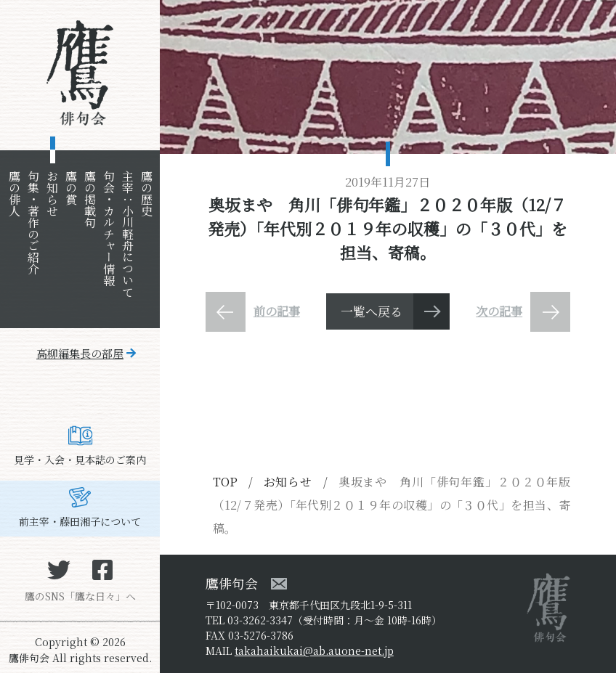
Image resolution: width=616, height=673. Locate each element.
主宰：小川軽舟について (127, 234)
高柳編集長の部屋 (80, 353)
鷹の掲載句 (90, 199)
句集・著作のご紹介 (33, 222)
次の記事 (499, 311)
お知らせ (52, 193)
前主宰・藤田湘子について (80, 521)
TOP (225, 482)
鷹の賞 (71, 187)
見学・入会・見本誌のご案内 (80, 460)
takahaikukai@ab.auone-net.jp (314, 650)
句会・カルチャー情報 (109, 228)
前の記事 (277, 311)
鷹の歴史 (146, 193)
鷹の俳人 (14, 193)
